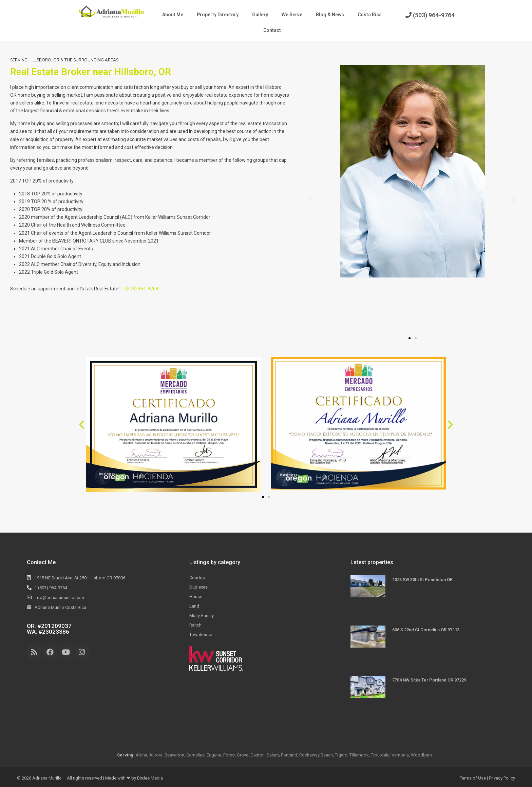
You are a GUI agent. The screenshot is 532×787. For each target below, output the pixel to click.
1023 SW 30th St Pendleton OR (422, 580)
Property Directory (218, 15)
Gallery (260, 15)
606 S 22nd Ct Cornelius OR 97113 (426, 630)
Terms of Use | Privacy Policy (487, 778)
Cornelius (195, 755)
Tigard (341, 755)
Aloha (141, 755)
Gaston (258, 755)
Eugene (214, 755)
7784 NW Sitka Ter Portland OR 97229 (429, 680)
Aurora (156, 755)
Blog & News (330, 15)
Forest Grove (236, 755)
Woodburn (421, 755)
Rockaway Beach (316, 755)
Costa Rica (370, 15)
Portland (289, 755)
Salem (273, 755)
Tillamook (359, 755)
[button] (311, 199)
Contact (272, 30)
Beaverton (174, 755)
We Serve (292, 15)
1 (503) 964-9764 (140, 289)
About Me (173, 15)
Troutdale (380, 755)
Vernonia (400, 755)
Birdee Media (150, 778)
